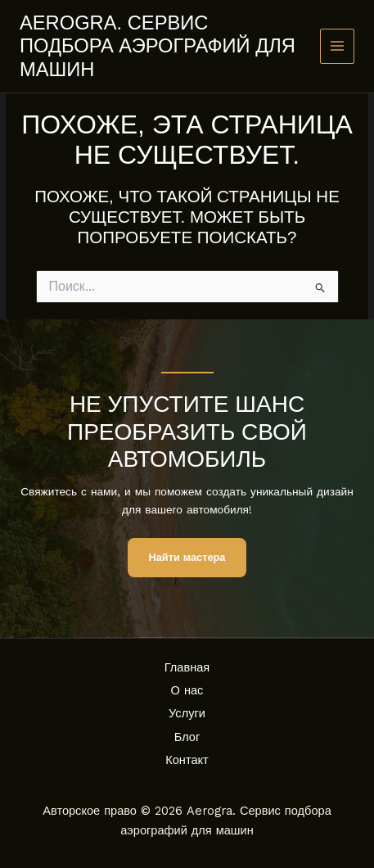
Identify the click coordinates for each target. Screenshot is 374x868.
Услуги (187, 713)
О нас (187, 690)
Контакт (187, 760)
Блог (187, 737)
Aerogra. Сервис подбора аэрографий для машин (158, 46)
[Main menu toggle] (338, 46)
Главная (187, 667)
